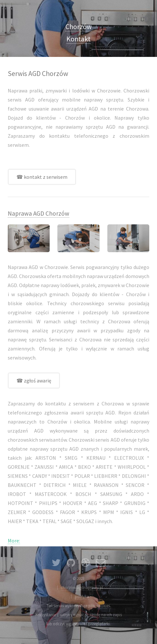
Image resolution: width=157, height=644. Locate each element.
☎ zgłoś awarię (34, 381)
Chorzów (79, 27)
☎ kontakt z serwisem (42, 177)
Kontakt (78, 39)
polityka (82, 596)
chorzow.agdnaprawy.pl (82, 587)
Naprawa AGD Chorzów (39, 213)
